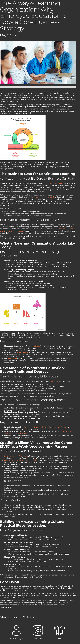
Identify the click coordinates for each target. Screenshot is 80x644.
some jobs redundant (45, 197)
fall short (54, 381)
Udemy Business (61, 427)
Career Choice (22, 352)
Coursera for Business (32, 427)
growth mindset (34, 346)
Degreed (46, 427)
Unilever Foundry (20, 433)
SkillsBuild (13, 359)
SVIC (35, 436)
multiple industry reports (54, 183)
